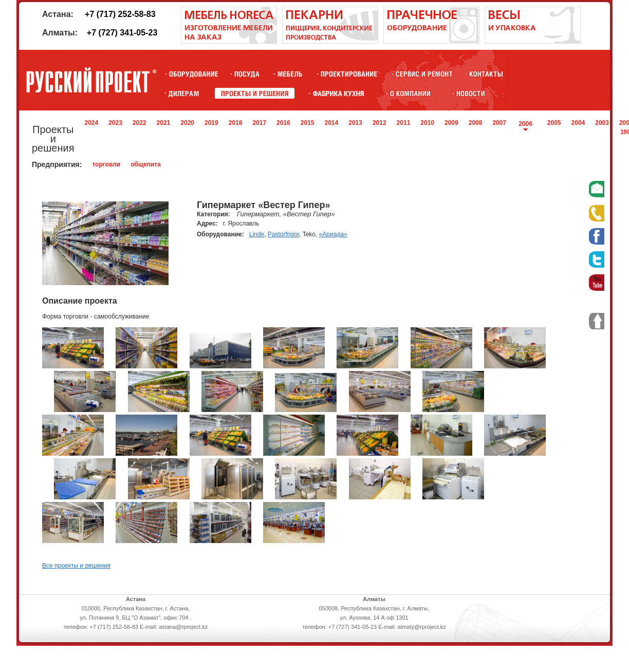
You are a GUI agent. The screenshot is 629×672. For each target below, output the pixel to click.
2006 (525, 124)
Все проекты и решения (76, 566)
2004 (578, 123)
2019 (211, 123)
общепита (146, 164)
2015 (308, 123)
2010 (427, 123)
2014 (332, 123)
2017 (259, 123)
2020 (187, 123)
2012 (380, 123)
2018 (236, 123)
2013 (355, 123)
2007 (499, 123)
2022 (140, 123)
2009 (451, 123)
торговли (106, 164)
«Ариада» (333, 234)
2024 (91, 123)
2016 (283, 123)
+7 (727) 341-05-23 (122, 33)
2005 (554, 123)
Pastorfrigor (283, 234)
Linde (257, 234)
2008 (476, 123)
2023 (115, 123)
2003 (602, 123)
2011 (404, 123)
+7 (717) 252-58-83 (120, 14)
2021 (164, 123)
